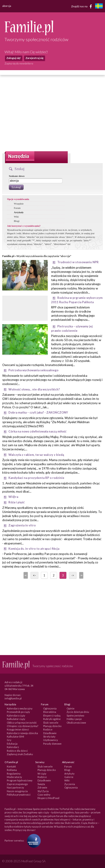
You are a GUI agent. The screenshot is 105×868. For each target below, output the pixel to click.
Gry (9, 740)
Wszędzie (19, 204)
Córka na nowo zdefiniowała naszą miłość (37, 431)
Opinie (71, 708)
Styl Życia (43, 791)
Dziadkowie (50, 733)
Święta (41, 784)
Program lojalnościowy (20, 780)
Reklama (12, 770)
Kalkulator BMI (15, 737)
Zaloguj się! (14, 58)
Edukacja (12, 744)
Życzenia (70, 784)
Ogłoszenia (50, 708)
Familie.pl (8, 256)
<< (25, 575)
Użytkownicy (51, 740)
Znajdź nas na (82, 6)
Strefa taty (49, 737)
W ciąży (42, 774)
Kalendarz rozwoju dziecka (22, 733)
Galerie (69, 777)
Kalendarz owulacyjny (20, 708)
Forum (17, 208)
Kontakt (11, 766)
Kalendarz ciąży (16, 715)
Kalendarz (13, 747)
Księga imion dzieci (18, 729)
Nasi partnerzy (15, 787)
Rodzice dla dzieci (17, 751)
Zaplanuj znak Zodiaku (20, 754)
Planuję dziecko (52, 726)
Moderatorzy (14, 777)
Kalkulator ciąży (16, 719)
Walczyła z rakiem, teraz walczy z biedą (36, 455)
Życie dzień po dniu (78, 712)
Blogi (17, 221)
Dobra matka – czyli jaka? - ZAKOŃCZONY (38, 412)
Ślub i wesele (51, 723)
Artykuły (19, 212)
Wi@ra (13, 497)
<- (34, 575)
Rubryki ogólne (52, 719)
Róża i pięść (16, 502)
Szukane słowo (17, 176)
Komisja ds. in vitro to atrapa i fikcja (34, 549)
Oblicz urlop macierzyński (22, 723)
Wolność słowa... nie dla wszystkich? (34, 389)
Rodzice (48, 729)
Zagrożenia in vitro (22, 525)
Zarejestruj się (34, 58)
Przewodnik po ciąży (18, 712)
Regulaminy (14, 774)
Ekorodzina (50, 712)
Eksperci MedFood (48, 798)
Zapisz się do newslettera (19, 63)
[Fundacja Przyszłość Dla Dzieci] (33, 840)
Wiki (16, 217)
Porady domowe (52, 744)
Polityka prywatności (19, 795)
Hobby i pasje (74, 719)
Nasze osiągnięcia (17, 791)
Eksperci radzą (52, 715)
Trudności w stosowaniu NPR (78, 262)
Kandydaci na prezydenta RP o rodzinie (36, 478)
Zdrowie (42, 787)
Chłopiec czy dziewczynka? (22, 726)
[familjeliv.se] (99, 7)
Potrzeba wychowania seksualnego (33, 370)
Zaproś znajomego (17, 784)
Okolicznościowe (76, 723)
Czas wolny (44, 795)
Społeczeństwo (75, 715)
